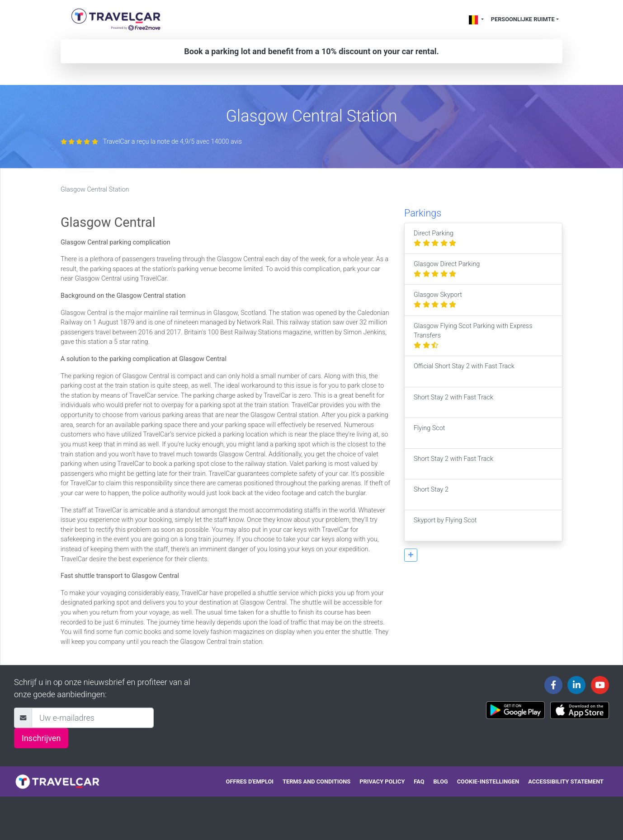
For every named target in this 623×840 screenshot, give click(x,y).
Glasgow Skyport (438, 300)
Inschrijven (41, 738)
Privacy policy (382, 781)
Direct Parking (435, 238)
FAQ (419, 781)
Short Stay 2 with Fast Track (453, 402)
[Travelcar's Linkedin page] (576, 685)
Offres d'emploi (250, 781)
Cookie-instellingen (488, 781)
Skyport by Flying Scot (445, 525)
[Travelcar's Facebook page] (553, 685)
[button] (411, 555)
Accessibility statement (566, 781)
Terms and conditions (316, 781)
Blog (441, 781)
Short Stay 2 (431, 495)
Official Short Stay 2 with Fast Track (464, 371)
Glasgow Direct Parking (447, 269)
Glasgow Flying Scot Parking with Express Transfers (473, 336)
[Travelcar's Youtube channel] (600, 685)
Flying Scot (429, 433)
